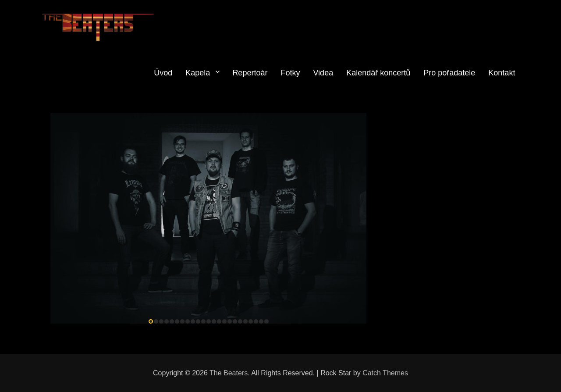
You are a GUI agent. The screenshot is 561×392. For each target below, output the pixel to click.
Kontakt (502, 73)
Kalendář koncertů (378, 73)
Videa (323, 73)
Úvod (163, 73)
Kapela (198, 73)
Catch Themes (385, 373)
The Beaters (229, 373)
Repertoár (250, 73)
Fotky (290, 73)
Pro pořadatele (449, 73)
